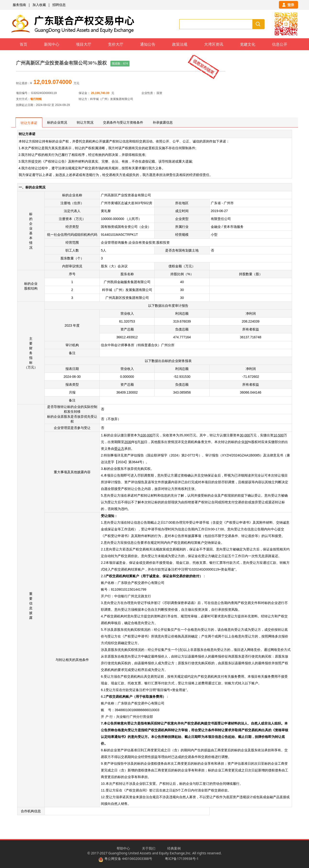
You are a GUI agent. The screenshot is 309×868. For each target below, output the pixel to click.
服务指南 (19, 5)
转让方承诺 (29, 123)
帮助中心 (123, 848)
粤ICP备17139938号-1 (182, 859)
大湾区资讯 (214, 44)
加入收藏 (39, 5)
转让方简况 (85, 122)
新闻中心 (52, 44)
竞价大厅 (116, 44)
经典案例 (174, 848)
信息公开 (280, 44)
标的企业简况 (57, 122)
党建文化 (248, 44)
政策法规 (180, 44)
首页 (23, 44)
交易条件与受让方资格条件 (123, 122)
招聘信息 (59, 5)
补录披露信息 (163, 122)
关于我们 (149, 848)
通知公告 (148, 44)
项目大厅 (84, 44)
